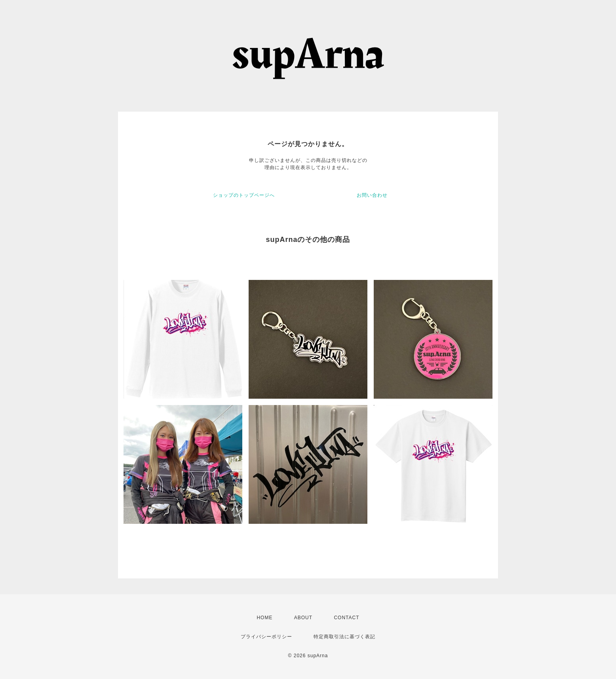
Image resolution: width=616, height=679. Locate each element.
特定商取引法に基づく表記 (344, 637)
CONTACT (346, 618)
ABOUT (303, 618)
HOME (264, 618)
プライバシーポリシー (266, 637)
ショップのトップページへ (244, 195)
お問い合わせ (372, 195)
